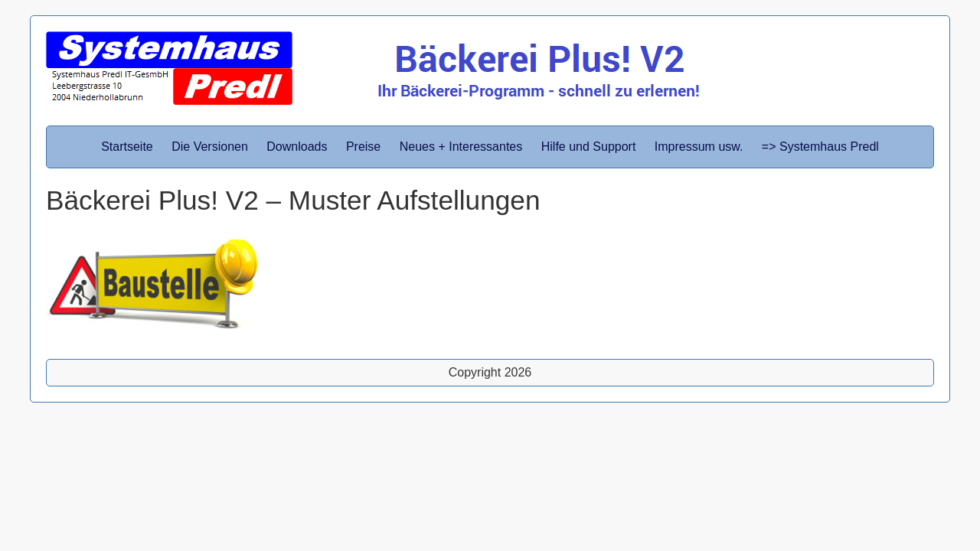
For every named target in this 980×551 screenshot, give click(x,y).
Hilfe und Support (589, 147)
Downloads (297, 147)
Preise (363, 147)
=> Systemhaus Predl (820, 147)
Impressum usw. (699, 147)
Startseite (127, 147)
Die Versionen (210, 147)
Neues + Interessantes (461, 147)
